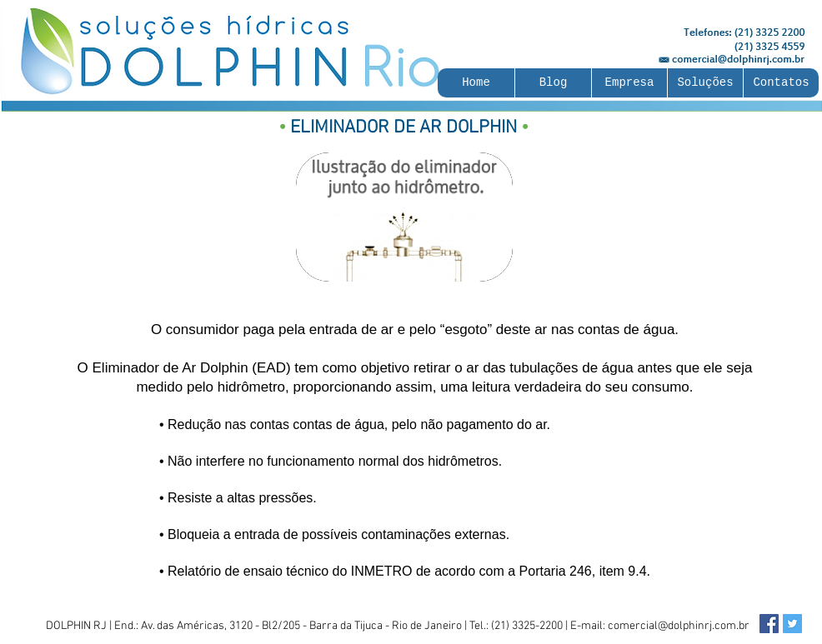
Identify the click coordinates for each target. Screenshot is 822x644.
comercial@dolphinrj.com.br (679, 626)
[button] (629, 83)
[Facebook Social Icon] (769, 624)
